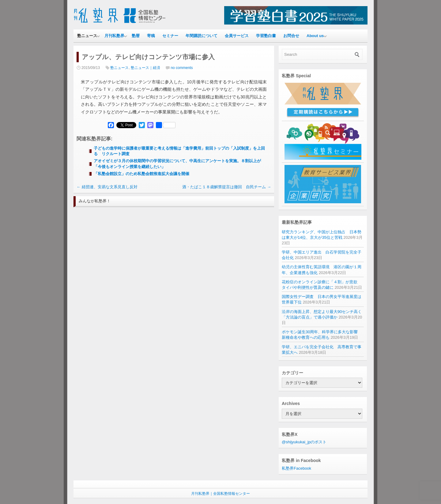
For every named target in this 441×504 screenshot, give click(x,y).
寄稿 (151, 36)
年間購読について (202, 36)
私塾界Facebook (296, 468)
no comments (182, 68)
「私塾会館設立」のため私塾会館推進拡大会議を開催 (141, 174)
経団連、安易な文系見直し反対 (107, 187)
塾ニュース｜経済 (145, 68)
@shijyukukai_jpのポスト (304, 442)
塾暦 (136, 36)
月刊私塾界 (114, 36)
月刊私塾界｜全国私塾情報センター (221, 494)
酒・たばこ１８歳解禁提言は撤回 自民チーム (227, 187)
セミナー (170, 36)
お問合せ (291, 36)
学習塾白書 (266, 36)
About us (315, 36)
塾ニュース (87, 36)
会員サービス (237, 36)
